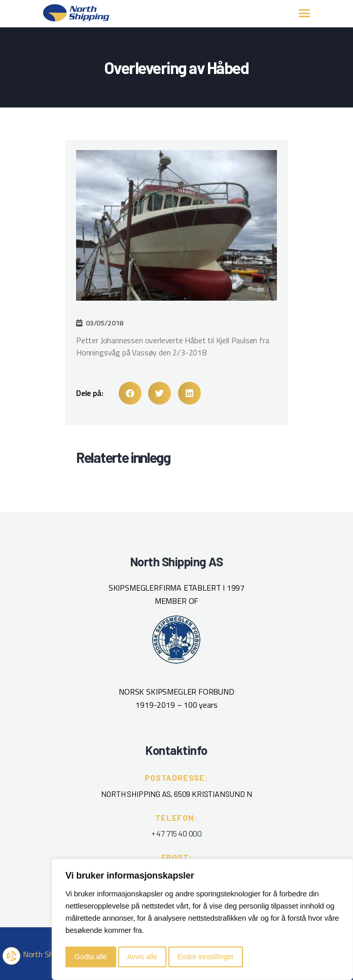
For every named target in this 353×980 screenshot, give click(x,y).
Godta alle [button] (91, 957)
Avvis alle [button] (142, 957)
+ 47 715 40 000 (176, 833)
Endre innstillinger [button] (206, 957)
